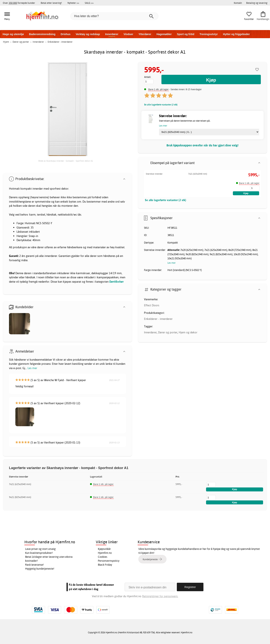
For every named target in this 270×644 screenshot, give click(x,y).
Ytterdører (145, 34)
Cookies (103, 557)
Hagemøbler (164, 34)
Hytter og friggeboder (236, 34)
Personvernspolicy (109, 561)
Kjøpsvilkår (104, 549)
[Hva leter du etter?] (114, 16)
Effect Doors (152, 305)
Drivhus (66, 34)
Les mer (32, 368)
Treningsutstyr (209, 34)
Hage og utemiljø (13, 34)
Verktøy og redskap (88, 34)
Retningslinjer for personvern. (160, 596)
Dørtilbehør (116, 282)
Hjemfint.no (105, 553)
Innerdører (112, 34)
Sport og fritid (186, 34)
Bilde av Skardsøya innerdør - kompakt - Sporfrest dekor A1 (66, 161)
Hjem (6, 42)
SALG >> (89, 3)
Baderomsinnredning (42, 34)
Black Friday (105, 565)
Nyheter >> (73, 3)
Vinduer (128, 34)
